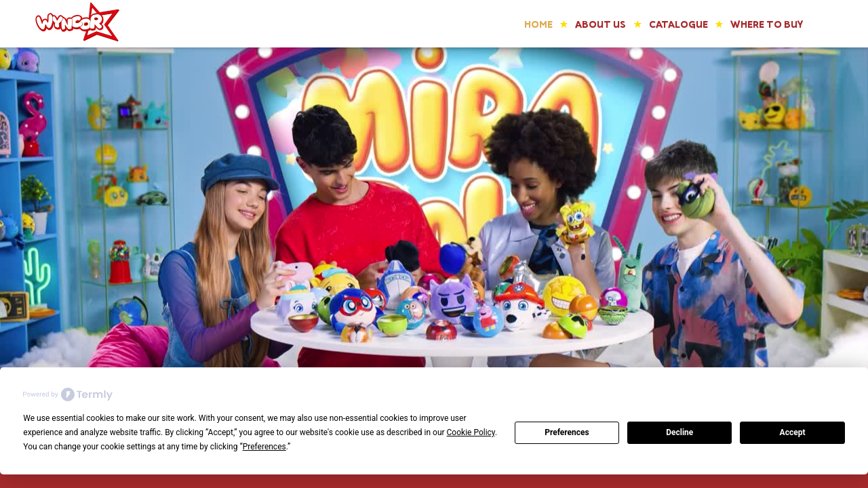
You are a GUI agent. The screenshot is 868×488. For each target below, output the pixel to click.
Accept (793, 432)
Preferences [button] (264, 447)
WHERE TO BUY (767, 24)
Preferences (567, 432)
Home (538, 24)
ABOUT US (600, 24)
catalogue (678, 24)
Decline (679, 432)
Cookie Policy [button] (471, 432)
